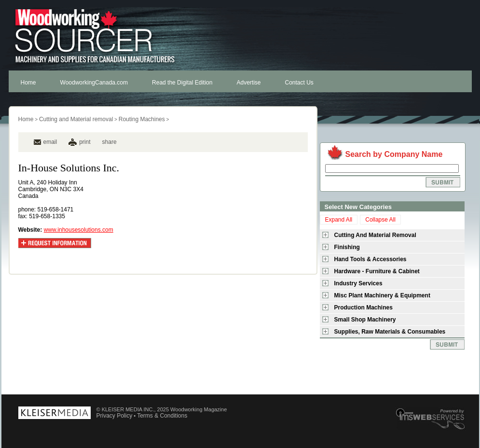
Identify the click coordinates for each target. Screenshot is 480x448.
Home (28, 83)
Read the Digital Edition (182, 83)
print (85, 142)
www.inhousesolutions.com (79, 230)
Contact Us (299, 83)
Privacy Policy (115, 416)
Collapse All (380, 220)
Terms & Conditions (162, 416)
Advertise (248, 83)
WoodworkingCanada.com (94, 83)
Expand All (339, 220)
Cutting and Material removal (76, 119)
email (46, 142)
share (110, 142)
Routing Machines (142, 119)
